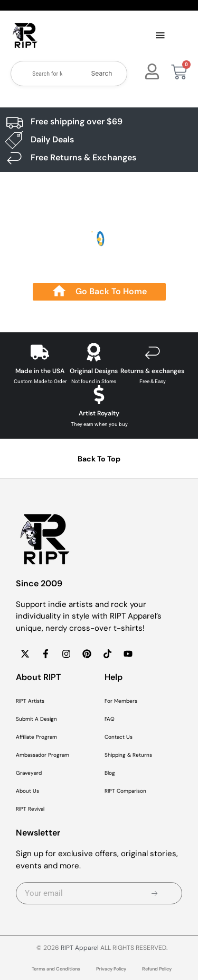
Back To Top (99, 459)
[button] (161, 36)
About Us (27, 791)
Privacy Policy (111, 969)
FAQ (110, 719)
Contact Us (119, 737)
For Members (121, 701)
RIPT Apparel (80, 948)
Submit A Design (36, 719)
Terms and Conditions (56, 969)
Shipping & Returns (128, 755)
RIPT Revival (30, 809)
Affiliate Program (36, 737)
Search (102, 73)
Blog (110, 773)
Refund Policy (157, 969)
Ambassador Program (43, 755)
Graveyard (29, 773)
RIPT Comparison (125, 791)
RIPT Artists (30, 701)
